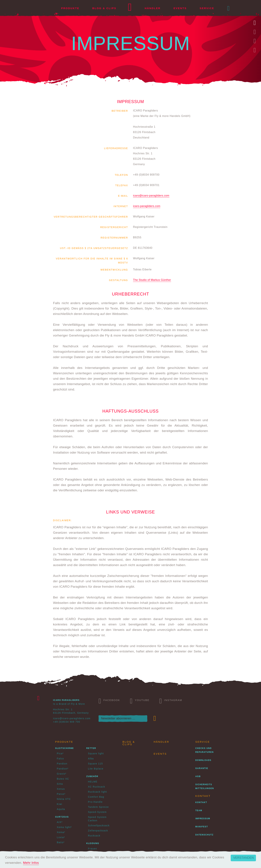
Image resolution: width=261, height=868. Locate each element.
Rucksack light (98, 792)
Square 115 (95, 764)
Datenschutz (204, 835)
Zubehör (92, 776)
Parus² (61, 794)
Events (180, 8)
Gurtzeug (62, 817)
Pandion (62, 764)
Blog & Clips (104, 8)
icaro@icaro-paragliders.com (151, 196)
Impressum (203, 819)
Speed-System (97, 812)
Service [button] (207, 8)
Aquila (61, 809)
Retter (91, 748)
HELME (93, 782)
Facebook (109, 701)
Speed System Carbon (97, 819)
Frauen (93, 849)
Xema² (61, 832)
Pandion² (63, 769)
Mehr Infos (31, 863)
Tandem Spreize (99, 807)
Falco (60, 759)
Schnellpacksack (99, 825)
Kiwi (60, 804)
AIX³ (60, 822)
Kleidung (93, 843)
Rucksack (94, 836)
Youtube (140, 701)
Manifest (202, 827)
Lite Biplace (96, 769)
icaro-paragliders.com (147, 206)
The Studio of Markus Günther (152, 280)
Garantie (202, 768)
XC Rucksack (97, 787)
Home (130, 8)
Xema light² (64, 827)
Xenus (61, 789)
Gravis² (62, 774)
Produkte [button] (70, 8)
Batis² (61, 842)
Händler (153, 8)
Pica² (60, 753)
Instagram (171, 701)
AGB (198, 776)
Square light (96, 753)
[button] (229, 8)
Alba (91, 759)
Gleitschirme (65, 748)
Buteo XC (63, 779)
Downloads (203, 760)
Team (199, 810)
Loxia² (61, 837)
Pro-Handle (95, 802)
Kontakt (201, 802)
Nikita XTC (64, 799)
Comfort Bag (96, 797)
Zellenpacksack (98, 831)
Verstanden (243, 858)
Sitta (60, 784)
